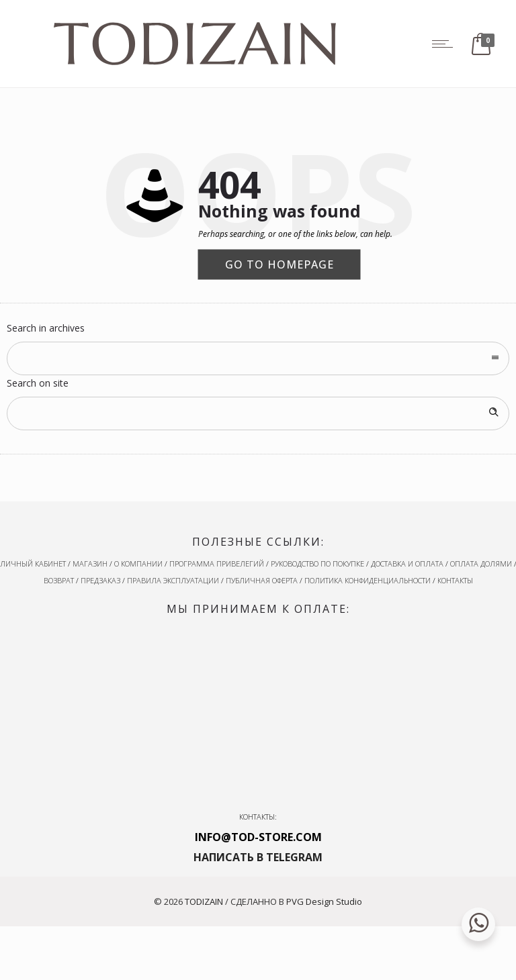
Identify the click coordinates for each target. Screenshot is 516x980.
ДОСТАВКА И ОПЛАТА (407, 563)
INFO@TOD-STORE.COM (258, 837)
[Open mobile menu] (445, 44)
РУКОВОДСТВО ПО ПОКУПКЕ (317, 563)
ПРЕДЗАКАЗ (100, 580)
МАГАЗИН (90, 563)
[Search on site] (258, 413)
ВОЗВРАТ (59, 580)
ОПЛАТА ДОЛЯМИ (481, 563)
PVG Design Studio (324, 901)
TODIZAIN (204, 901)
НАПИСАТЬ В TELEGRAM (258, 857)
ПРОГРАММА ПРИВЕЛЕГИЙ (217, 563)
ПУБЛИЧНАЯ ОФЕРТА (262, 580)
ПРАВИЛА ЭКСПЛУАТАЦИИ (173, 580)
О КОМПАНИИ (138, 563)
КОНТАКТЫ (455, 580)
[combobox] (258, 358)
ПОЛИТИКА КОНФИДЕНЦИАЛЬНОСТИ (368, 580)
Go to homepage (279, 264)
